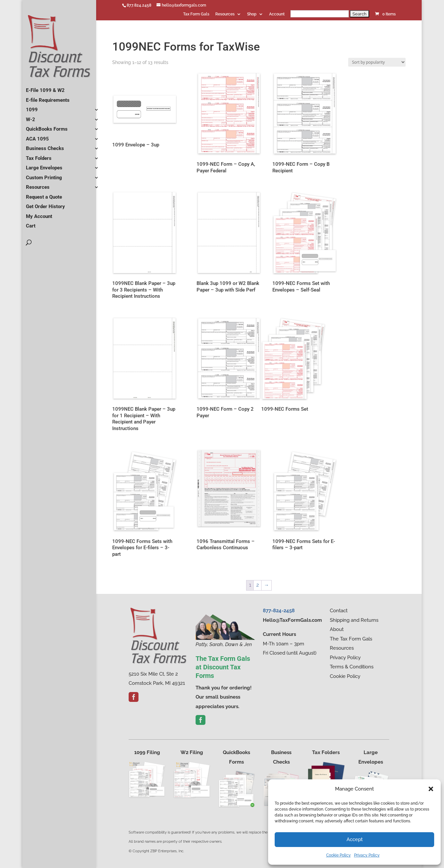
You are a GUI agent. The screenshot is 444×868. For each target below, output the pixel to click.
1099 (32, 107)
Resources (225, 14)
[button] (431, 789)
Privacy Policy (367, 855)
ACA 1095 (37, 136)
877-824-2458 (279, 611)
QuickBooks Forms (47, 126)
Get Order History (45, 204)
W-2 (31, 117)
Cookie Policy (338, 855)
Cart (31, 223)
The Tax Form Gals (351, 639)
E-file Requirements (48, 98)
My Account (39, 214)
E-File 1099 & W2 (45, 88)
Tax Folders (39, 156)
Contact (339, 611)
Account (277, 14)
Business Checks (45, 146)
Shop (252, 14)
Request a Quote (44, 194)
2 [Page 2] (258, 585)
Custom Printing (44, 175)
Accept (355, 839)
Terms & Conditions (352, 667)
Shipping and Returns (354, 620)
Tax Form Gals (196, 14)
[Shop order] (377, 62)
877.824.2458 (139, 5)
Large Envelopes (44, 165)
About (337, 629)
